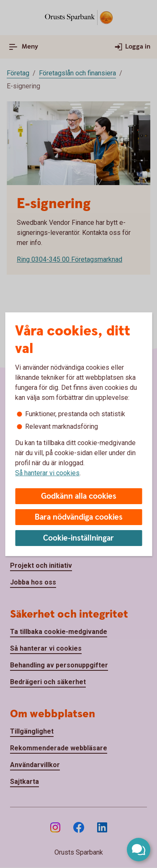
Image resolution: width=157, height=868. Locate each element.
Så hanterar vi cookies (47, 473)
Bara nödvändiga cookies (79, 517)
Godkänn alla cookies (79, 496)
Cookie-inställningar (78, 538)
